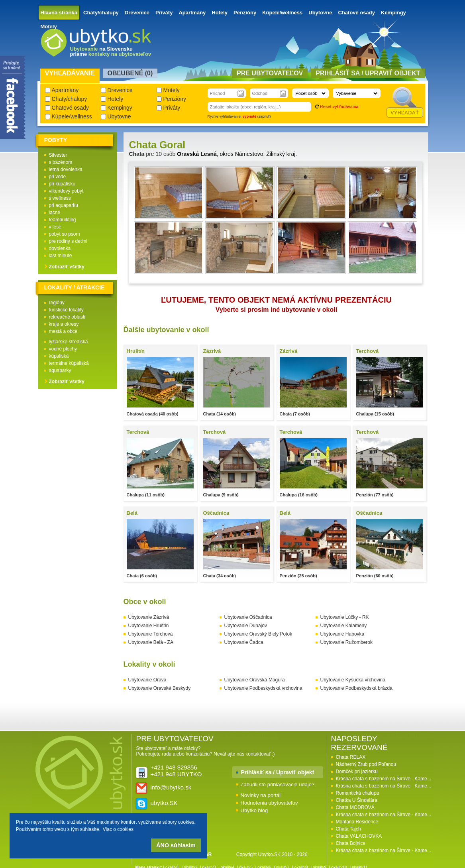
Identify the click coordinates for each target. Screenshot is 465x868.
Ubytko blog (254, 810)
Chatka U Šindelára (357, 800)
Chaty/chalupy (101, 13)
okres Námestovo (242, 154)
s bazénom (61, 162)
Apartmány (192, 13)
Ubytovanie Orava (147, 680)
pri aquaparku (64, 205)
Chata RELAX (351, 757)
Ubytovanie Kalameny (344, 626)
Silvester (58, 155)
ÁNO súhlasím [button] (176, 845)
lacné (55, 213)
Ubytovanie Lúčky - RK (345, 617)
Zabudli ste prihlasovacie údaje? (278, 784)
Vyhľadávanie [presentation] (70, 73)
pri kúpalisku (62, 184)
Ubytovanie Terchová (151, 634)
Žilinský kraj (281, 154)
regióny (57, 303)
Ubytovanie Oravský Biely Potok (258, 634)
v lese (55, 227)
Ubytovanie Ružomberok (346, 642)
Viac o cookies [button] (118, 829)
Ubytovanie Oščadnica (248, 617)
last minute (61, 256)
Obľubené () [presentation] (130, 73)
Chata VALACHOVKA (359, 836)
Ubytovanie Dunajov (246, 626)
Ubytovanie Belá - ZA (151, 642)
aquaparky (60, 370)
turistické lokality (66, 310)
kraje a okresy (64, 324)
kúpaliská (59, 356)
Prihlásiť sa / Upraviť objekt (278, 772)
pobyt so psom (65, 234)
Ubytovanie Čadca (244, 642)
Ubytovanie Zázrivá (149, 617)
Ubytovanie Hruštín (149, 626)
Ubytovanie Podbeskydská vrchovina (263, 688)
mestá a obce (63, 331)
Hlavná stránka (59, 13)
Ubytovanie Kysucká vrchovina (353, 680)
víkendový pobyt (66, 191)
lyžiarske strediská (69, 342)
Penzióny (245, 13)
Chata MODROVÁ (355, 807)
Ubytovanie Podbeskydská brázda (356, 688)
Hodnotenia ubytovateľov (269, 803)
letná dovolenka (66, 169)
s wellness (60, 198)
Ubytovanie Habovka (342, 634)
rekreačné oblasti (67, 317)
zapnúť (264, 116)
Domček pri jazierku (357, 772)
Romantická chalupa (358, 793)
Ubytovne (320, 13)
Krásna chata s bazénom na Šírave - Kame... (384, 779)
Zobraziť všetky (67, 267)
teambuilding (63, 220)
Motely (49, 27)
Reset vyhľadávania (339, 106)
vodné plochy (63, 349)
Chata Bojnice (351, 843)
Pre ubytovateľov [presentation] (270, 73)
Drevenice (137, 13)
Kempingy (393, 13)
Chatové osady (357, 13)
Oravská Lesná (197, 154)
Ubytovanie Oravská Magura (255, 680)
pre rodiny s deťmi (68, 241)
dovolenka (60, 248)
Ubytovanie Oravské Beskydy (160, 688)
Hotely (220, 13)
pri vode (58, 177)
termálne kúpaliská (69, 363)
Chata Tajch (348, 829)
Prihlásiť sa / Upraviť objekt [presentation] (368, 73)
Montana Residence (357, 822)
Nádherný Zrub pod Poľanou (366, 764)
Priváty (164, 13)
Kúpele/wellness (282, 13)
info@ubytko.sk (171, 787)
